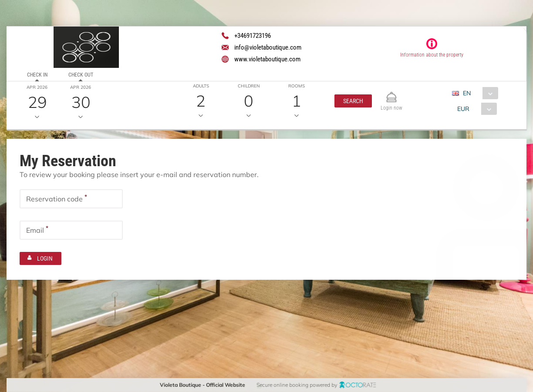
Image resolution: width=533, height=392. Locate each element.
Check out (80, 75)
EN (466, 93)
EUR (463, 109)
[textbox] (71, 199)
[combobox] (478, 93)
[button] (353, 101)
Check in (37, 75)
